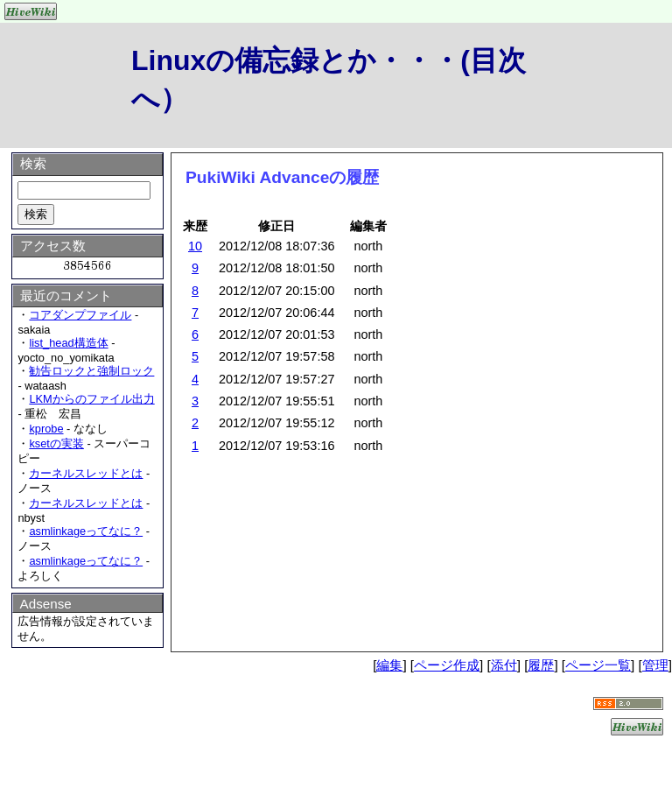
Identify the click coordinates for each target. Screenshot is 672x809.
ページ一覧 (598, 665)
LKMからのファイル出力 (91, 399)
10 (195, 246)
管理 (655, 665)
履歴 (541, 665)
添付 (504, 665)
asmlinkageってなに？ (86, 531)
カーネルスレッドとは (86, 473)
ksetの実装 (56, 443)
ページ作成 (447, 665)
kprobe (46, 429)
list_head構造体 (68, 343)
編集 (389, 665)
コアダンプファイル (80, 315)
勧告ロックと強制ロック (91, 371)
